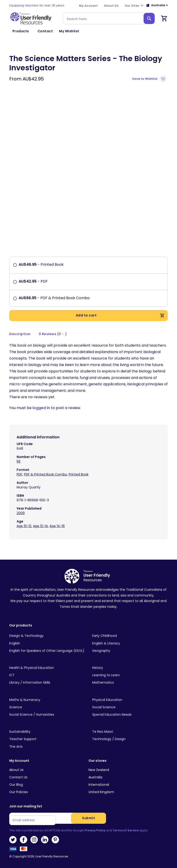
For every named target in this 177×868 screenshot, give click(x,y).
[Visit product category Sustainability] (47, 732)
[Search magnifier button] (149, 18)
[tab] (20, 334)
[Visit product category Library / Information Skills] (47, 683)
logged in (41, 408)
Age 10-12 (24, 526)
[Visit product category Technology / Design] (130, 739)
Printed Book (79, 474)
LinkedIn (45, 840)
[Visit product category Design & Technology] (47, 636)
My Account (19, 761)
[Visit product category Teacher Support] (47, 739)
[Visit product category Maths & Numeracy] (47, 700)
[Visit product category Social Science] (130, 707)
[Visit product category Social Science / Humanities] (47, 715)
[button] (150, 79)
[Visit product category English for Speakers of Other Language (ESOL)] (47, 651)
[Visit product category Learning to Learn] (130, 675)
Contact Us (18, 777)
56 (19, 461)
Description (20, 334)
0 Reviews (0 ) (53, 334)
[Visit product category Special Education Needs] (130, 715)
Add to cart (120, 316)
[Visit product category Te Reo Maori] (130, 732)
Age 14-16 (57, 526)
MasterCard (24, 850)
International (99, 785)
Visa (13, 850)
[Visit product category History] (130, 668)
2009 (21, 513)
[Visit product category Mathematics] (130, 683)
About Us (16, 770)
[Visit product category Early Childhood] (130, 636)
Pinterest (55, 840)
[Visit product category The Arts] (47, 747)
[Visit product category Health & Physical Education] (47, 668)
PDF (19, 474)
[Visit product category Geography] (130, 651)
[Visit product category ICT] (47, 675)
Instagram (34, 840)
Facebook (24, 840)
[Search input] (104, 18)
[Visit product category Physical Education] (130, 700)
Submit (88, 818)
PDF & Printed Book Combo (46, 474)
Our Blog (16, 785)
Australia (95, 777)
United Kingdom (101, 792)
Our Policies (19, 792)
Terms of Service (126, 830)
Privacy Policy (95, 830)
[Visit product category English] (47, 643)
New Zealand (99, 770)
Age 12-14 (40, 526)
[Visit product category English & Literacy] (130, 643)
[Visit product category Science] (47, 707)
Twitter (13, 840)
